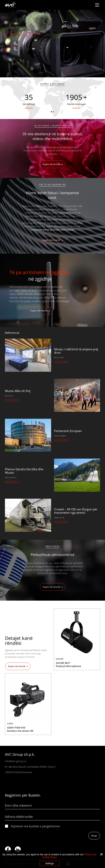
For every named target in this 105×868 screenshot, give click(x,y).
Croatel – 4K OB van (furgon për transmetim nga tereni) (76, 511)
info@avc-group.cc (16, 761)
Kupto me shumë (60, 361)
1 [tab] (51, 112)
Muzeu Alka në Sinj (18, 391)
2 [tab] (54, 112)
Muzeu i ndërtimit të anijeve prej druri (76, 351)
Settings (49, 863)
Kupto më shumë (51, 164)
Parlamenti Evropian (68, 431)
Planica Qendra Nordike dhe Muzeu (24, 471)
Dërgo (94, 836)
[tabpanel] (52, 44)
